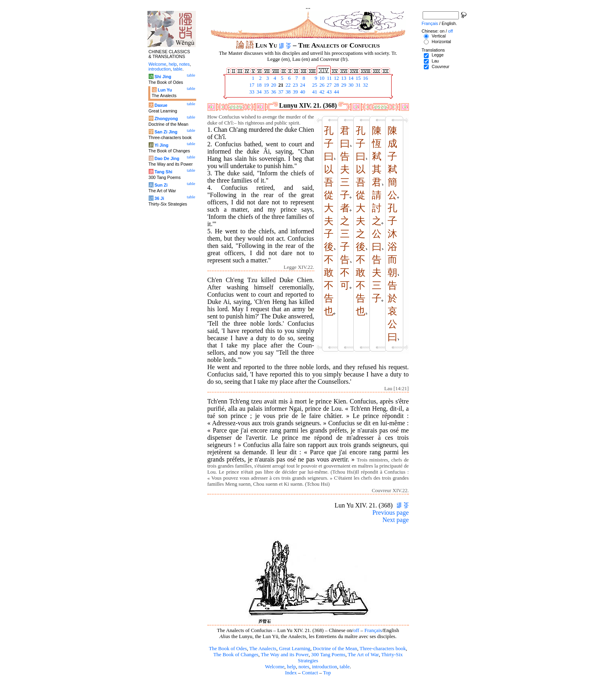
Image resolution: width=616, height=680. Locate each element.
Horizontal (441, 42)
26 (321, 85)
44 (336, 92)
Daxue (161, 105)
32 (365, 85)
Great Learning (295, 649)
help (291, 667)
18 (259, 85)
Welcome (275, 667)
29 (343, 85)
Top (327, 673)
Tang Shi (163, 172)
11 (329, 78)
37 (280, 92)
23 (295, 85)
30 (351, 85)
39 (295, 92)
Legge (438, 55)
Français (373, 630)
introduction (325, 667)
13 (343, 78)
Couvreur (440, 67)
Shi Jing (163, 77)
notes (304, 667)
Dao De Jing (167, 158)
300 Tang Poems (328, 655)
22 (288, 85)
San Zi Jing (166, 132)
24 (302, 85)
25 (314, 85)
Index (291, 673)
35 (266, 92)
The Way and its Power (285, 655)
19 (266, 85)
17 (251, 85)
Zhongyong (166, 119)
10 (321, 78)
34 (259, 92)
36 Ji (159, 198)
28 (336, 85)
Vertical (439, 36)
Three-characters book (383, 649)
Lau (435, 61)
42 (321, 92)
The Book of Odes (228, 649)
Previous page (390, 513)
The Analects (263, 649)
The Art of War (363, 655)
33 (251, 92)
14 (351, 78)
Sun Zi (161, 185)
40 (302, 92)
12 (336, 78)
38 (288, 92)
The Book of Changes (236, 655)
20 (273, 85)
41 (314, 92)
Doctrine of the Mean (335, 649)
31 (358, 85)
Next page (395, 520)
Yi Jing (161, 145)
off (356, 630)
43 (329, 92)
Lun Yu (165, 90)
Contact (310, 673)
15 (358, 78)
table (345, 667)
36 (273, 92)
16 (365, 78)
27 (329, 85)
